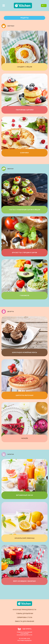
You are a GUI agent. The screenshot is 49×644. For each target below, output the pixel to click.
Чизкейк (25, 438)
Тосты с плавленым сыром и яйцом (25, 210)
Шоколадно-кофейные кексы (24, 352)
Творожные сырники (25, 110)
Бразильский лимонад (25, 538)
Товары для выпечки (25, 614)
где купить (25, 629)
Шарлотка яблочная (24, 395)
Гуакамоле (25, 296)
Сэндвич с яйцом (24, 67)
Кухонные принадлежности (24, 610)
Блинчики (24, 153)
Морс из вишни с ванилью (24, 581)
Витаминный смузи (24, 495)
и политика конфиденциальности (24, 634)
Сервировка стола (25, 618)
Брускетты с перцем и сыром (24, 253)
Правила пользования (24, 632)
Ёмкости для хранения (25, 621)
